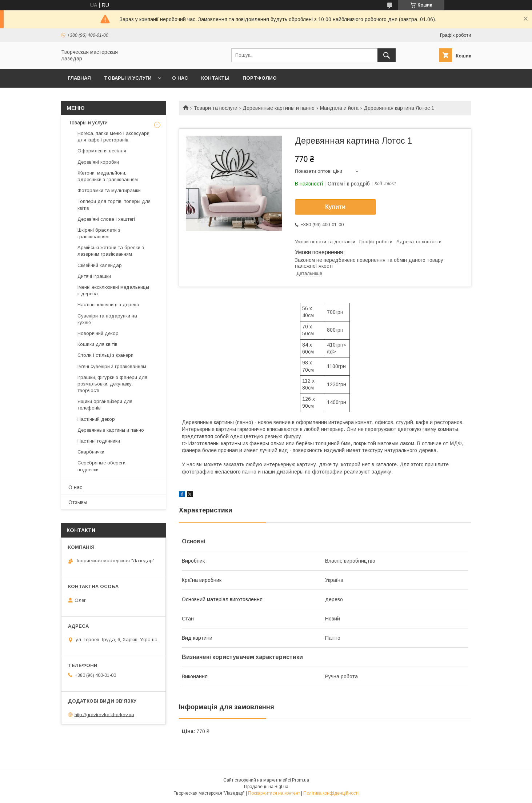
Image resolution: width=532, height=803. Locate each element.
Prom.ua (301, 780)
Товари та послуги (215, 108)
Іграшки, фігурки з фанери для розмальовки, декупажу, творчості (112, 384)
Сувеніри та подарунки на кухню (107, 319)
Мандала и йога (339, 108)
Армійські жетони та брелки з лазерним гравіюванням (111, 251)
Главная (79, 78)
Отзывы (78, 502)
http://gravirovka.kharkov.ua (104, 714)
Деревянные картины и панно (279, 108)
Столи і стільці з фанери (105, 355)
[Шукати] (387, 55)
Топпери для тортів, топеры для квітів (114, 205)
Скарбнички (91, 452)
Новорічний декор (98, 333)
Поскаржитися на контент (274, 793)
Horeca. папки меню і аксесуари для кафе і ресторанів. (113, 137)
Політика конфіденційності (331, 793)
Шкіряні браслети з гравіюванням (99, 233)
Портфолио (260, 78)
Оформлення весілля (102, 151)
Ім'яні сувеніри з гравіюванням (112, 366)
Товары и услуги (128, 78)
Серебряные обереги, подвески (102, 466)
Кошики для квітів (97, 344)
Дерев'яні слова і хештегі (106, 219)
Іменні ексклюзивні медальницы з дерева (113, 290)
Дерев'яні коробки (98, 162)
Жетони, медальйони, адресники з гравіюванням (108, 176)
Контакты (215, 78)
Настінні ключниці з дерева (108, 305)
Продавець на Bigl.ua (266, 787)
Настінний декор (96, 419)
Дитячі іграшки (94, 276)
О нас (180, 78)
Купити (335, 207)
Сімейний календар (100, 265)
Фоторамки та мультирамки (109, 190)
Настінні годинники (99, 441)
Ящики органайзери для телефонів (105, 405)
